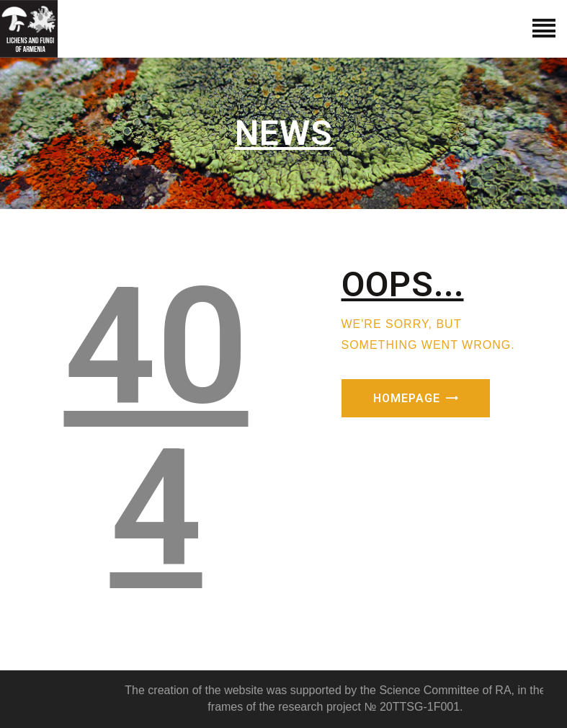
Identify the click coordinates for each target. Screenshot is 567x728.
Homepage (407, 398)
